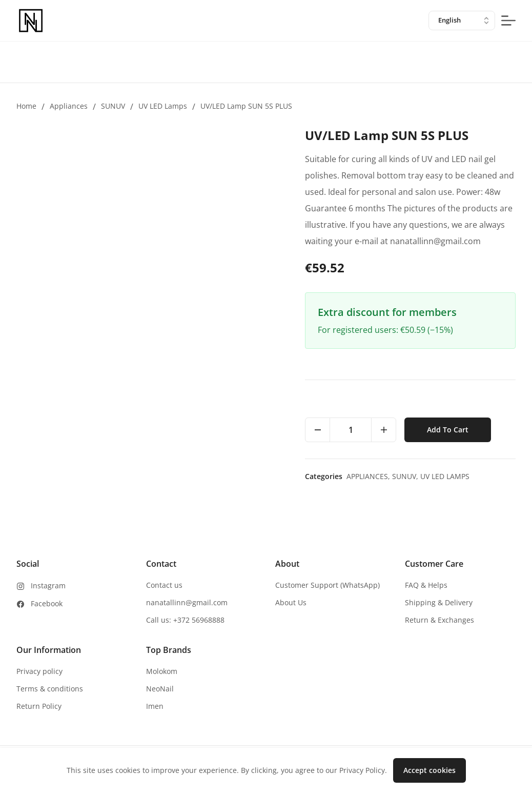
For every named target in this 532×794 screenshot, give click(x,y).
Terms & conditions (50, 689)
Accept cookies (429, 770)
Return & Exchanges (439, 620)
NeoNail (160, 689)
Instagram (48, 585)
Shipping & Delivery (439, 602)
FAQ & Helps (426, 585)
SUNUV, (406, 476)
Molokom (162, 671)
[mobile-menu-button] (508, 21)
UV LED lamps (163, 106)
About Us (291, 602)
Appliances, (369, 476)
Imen (155, 706)
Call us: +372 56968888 (185, 620)
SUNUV (113, 106)
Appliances (69, 106)
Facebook (47, 603)
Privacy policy (39, 671)
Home (26, 106)
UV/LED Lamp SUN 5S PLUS (246, 106)
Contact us (164, 585)
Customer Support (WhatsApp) (328, 585)
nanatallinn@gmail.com (187, 602)
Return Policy (39, 706)
